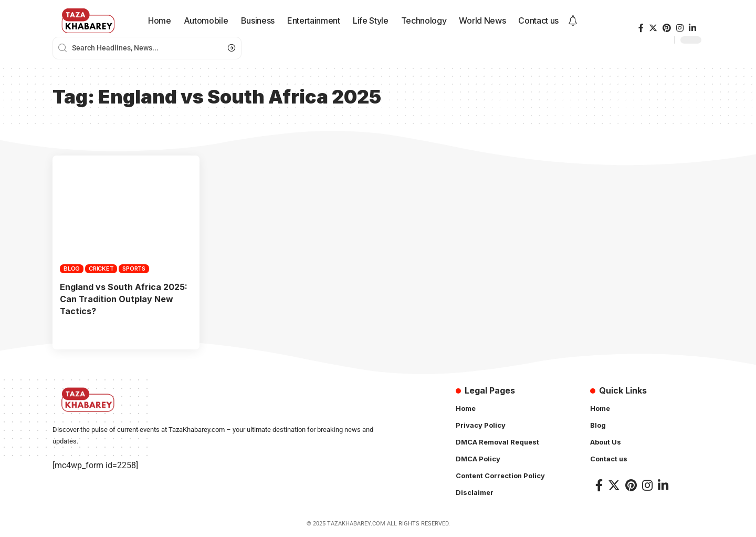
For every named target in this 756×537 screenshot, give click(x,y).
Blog (72, 268)
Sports (134, 268)
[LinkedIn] (692, 28)
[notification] (573, 21)
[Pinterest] (667, 28)
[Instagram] (680, 28)
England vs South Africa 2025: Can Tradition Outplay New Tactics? (124, 299)
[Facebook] (641, 28)
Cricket (101, 268)
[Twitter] (653, 28)
